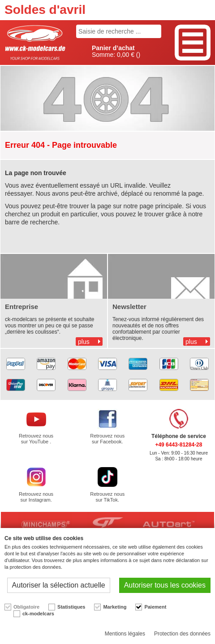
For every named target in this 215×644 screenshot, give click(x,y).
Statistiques (71, 607)
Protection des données (182, 634)
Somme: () (116, 52)
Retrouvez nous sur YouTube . (36, 439)
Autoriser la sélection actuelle (59, 585)
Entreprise (21, 307)
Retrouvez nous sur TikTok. (107, 497)
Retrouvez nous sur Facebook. (107, 439)
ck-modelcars (38, 614)
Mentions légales (125, 634)
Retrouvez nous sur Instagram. (36, 497)
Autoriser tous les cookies (165, 585)
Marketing (115, 607)
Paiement (155, 607)
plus (84, 342)
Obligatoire (26, 607)
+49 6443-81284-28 (178, 445)
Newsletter (129, 307)
